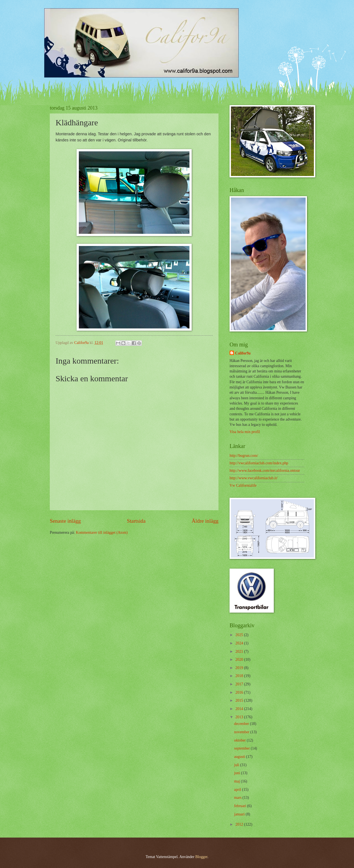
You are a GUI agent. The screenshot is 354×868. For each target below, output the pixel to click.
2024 (240, 643)
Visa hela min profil (245, 432)
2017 (240, 684)
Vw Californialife (243, 485)
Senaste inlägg (65, 521)
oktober (241, 740)
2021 (240, 651)
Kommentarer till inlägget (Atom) (102, 533)
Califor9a (243, 353)
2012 (240, 824)
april (238, 790)
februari (241, 806)
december (242, 724)
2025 (240, 635)
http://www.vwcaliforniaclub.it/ (254, 478)
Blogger (201, 857)
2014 (240, 709)
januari (240, 814)
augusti (240, 757)
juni (238, 773)
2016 (240, 692)
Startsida (136, 521)
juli (237, 765)
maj (238, 781)
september (243, 748)
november (242, 732)
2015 (240, 700)
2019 (240, 668)
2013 (240, 717)
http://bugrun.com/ (244, 456)
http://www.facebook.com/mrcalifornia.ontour (265, 471)
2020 (240, 660)
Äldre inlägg (205, 521)
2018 (240, 676)
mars (238, 798)
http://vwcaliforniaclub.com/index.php (259, 463)
